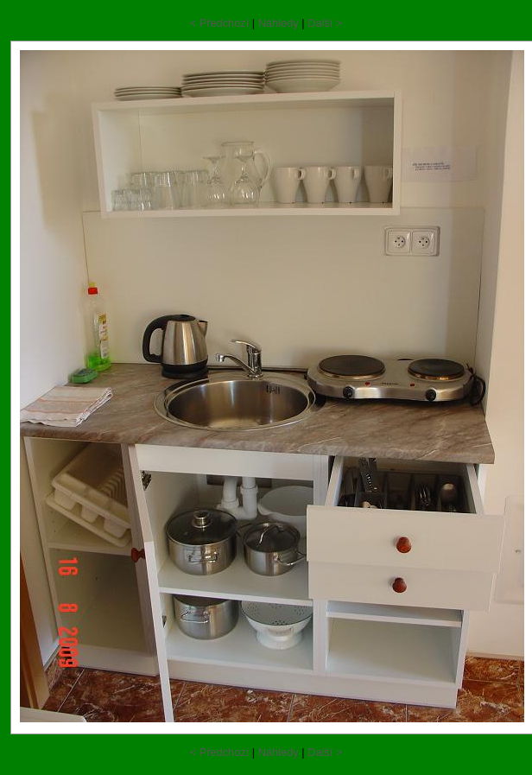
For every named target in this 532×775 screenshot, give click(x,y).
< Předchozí (220, 23)
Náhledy (279, 23)
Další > (325, 23)
